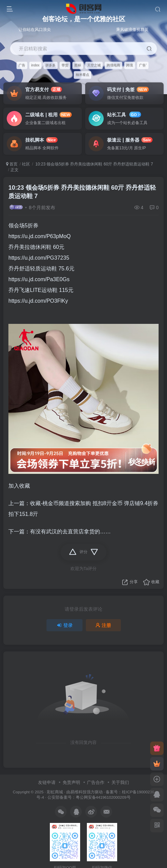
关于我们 (120, 782)
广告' (143, 65)
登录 (65, 625)
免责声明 (71, 782)
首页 (12, 164)
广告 (22, 65)
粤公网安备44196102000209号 (103, 797)
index (35, 65)
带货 (65, 65)
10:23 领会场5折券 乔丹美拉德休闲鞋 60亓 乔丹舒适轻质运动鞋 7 (94, 164)
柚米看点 (82, 75)
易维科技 (78, 792)
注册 (103, 625)
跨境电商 (113, 65)
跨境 (130, 65)
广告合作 (96, 782)
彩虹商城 (55, 792)
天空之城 (94, 65)
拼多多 (51, 65)
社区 (26, 164)
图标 (78, 65)
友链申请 (47, 782)
